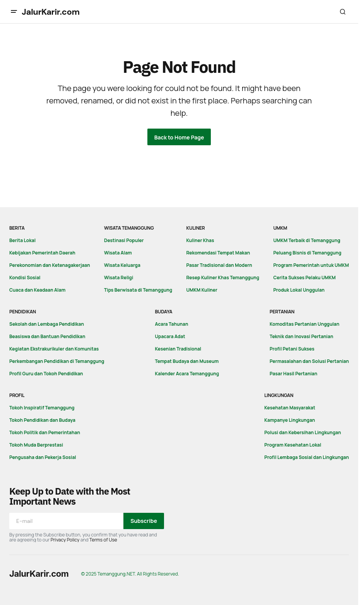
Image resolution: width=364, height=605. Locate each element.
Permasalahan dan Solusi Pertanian (309, 361)
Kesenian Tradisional (178, 349)
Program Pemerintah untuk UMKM (311, 265)
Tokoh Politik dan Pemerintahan (45, 432)
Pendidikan (23, 312)
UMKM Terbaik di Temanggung (307, 240)
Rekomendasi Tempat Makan (218, 253)
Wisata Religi (119, 278)
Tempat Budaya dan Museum (187, 361)
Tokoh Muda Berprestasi (36, 445)
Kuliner (195, 228)
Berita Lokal (22, 240)
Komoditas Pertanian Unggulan (304, 324)
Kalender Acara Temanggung (187, 374)
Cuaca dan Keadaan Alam (37, 290)
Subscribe (144, 521)
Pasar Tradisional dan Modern (219, 265)
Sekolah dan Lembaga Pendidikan (47, 324)
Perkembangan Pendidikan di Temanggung (57, 361)
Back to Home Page (179, 137)
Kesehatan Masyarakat (290, 408)
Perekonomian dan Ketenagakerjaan (50, 265)
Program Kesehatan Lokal (293, 445)
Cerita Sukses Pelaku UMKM (304, 278)
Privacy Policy (65, 540)
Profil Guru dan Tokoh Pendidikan (46, 374)
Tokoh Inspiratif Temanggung (42, 408)
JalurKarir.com (51, 12)
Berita (17, 228)
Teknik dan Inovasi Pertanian (301, 336)
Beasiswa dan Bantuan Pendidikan (47, 336)
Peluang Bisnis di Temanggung (307, 253)
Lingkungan (279, 395)
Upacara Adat (170, 336)
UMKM (280, 228)
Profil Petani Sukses (292, 349)
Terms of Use (103, 540)
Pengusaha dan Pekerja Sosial (43, 457)
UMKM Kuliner (202, 290)
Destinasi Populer (124, 240)
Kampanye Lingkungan (290, 420)
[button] (14, 12)
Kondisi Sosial (25, 278)
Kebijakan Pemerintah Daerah (42, 253)
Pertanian (282, 312)
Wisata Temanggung (129, 228)
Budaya (163, 312)
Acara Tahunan (171, 324)
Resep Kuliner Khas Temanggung (223, 278)
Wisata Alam (118, 253)
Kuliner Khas (200, 240)
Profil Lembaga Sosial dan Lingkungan (307, 457)
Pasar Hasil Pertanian (293, 374)
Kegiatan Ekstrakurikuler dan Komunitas (54, 349)
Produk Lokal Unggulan (299, 290)
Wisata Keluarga (122, 265)
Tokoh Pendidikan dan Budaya (42, 420)
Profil (17, 395)
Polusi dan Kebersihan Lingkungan (302, 432)
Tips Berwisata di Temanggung (138, 290)
